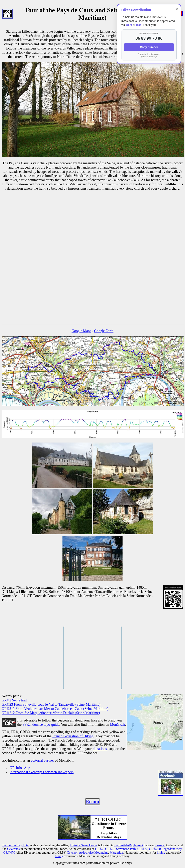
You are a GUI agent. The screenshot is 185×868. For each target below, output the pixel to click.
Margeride (116, 852)
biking (59, 856)
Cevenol (72, 852)
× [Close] (177, 9)
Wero (129, 25)
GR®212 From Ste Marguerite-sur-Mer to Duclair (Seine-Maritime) (51, 713)
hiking (161, 852)
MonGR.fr (118, 725)
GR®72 (142, 849)
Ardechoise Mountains (93, 852)
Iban (139, 25)
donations (100, 749)
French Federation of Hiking (73, 736)
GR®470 (9, 852)
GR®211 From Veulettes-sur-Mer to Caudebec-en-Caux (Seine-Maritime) (55, 709)
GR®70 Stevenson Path (120, 849)
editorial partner (42, 760)
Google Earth (104, 331)
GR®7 (99, 849)
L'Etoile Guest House (84, 845)
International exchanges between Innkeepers (42, 772)
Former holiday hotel (16, 845)
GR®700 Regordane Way (165, 849)
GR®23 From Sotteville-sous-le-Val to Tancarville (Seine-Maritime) (51, 704)
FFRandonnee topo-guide (41, 725)
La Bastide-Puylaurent (129, 845)
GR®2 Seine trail (14, 700)
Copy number (149, 47)
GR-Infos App (20, 768)
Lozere (160, 845)
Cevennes (13, 849)
